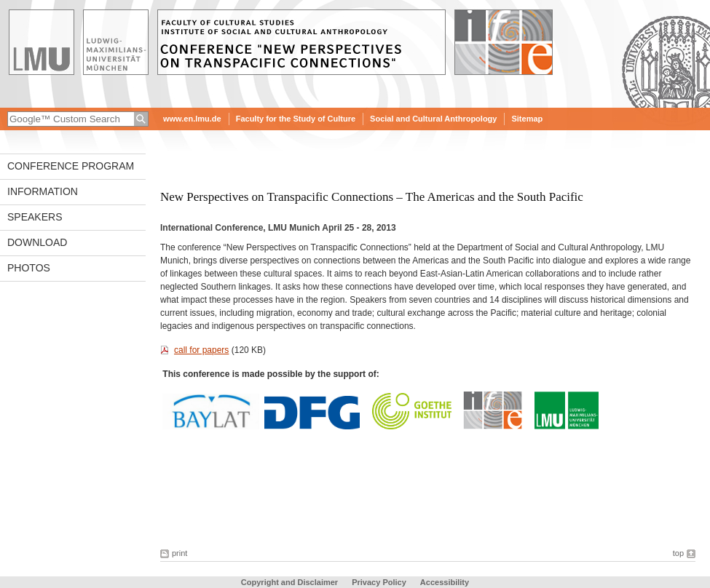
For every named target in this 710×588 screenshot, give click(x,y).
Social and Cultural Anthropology (433, 119)
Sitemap (527, 119)
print (180, 553)
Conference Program (71, 166)
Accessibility (445, 582)
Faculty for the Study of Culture (296, 119)
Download (37, 242)
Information (43, 191)
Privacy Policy (379, 582)
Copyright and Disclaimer (289, 582)
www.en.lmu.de (192, 119)
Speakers (35, 217)
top (678, 553)
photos (29, 268)
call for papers (201, 350)
